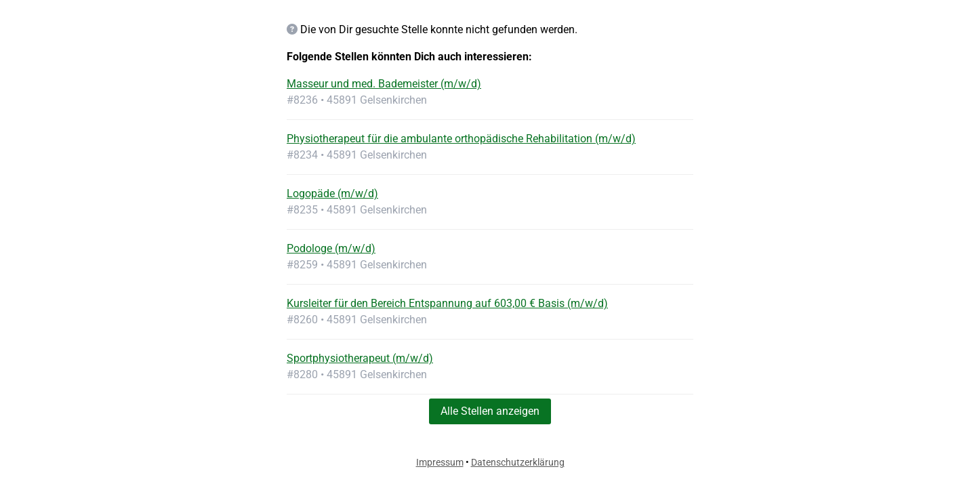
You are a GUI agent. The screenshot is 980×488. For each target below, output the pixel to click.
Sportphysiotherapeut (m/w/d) (360, 358)
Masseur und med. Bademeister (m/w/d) (384, 84)
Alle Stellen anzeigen (490, 411)
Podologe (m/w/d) (331, 248)
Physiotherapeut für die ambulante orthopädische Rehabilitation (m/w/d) (461, 139)
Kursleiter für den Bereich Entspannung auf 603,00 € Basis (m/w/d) (447, 303)
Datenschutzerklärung (518, 462)
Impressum (440, 462)
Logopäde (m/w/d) (332, 194)
